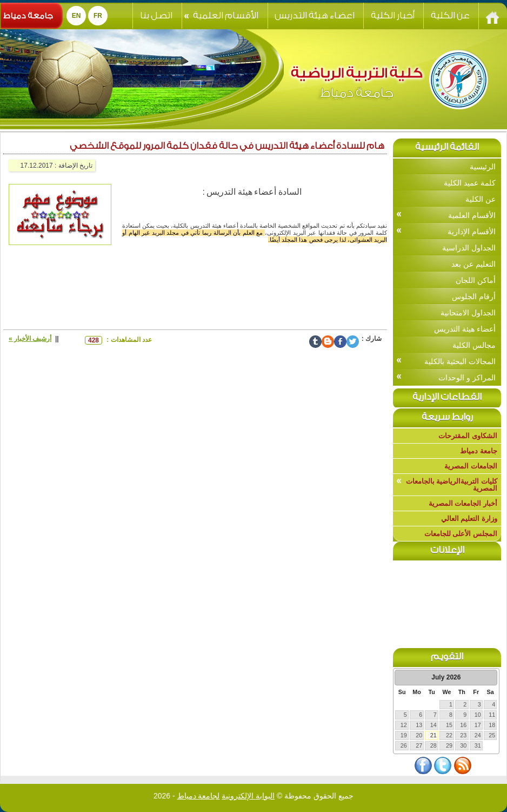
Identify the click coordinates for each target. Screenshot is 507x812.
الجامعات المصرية (471, 466)
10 (478, 715)
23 (463, 735)
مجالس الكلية (474, 345)
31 (478, 745)
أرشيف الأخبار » (30, 339)
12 (404, 725)
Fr (98, 16)
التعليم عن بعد (473, 264)
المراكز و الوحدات (446, 377)
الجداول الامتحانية (468, 313)
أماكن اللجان (476, 280)
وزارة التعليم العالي (469, 519)
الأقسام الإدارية (446, 231)
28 (433, 745)
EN (76, 16)
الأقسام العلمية (221, 15)
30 (463, 745)
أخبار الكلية (393, 15)
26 (404, 745)
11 (492, 715)
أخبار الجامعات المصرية (463, 503)
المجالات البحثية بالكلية (446, 361)
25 (492, 735)
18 (492, 725)
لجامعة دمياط (199, 796)
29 (449, 745)
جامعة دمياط (28, 16)
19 (404, 735)
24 (478, 735)
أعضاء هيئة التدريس (465, 329)
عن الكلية (450, 15)
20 (419, 735)
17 (478, 725)
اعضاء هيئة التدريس (315, 15)
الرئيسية (483, 167)
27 (419, 745)
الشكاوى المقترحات (468, 436)
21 (433, 735)
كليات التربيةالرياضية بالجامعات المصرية (447, 485)
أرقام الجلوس (474, 296)
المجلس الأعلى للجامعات (461, 534)
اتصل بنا (156, 15)
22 (449, 735)
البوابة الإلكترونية (248, 796)
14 (433, 725)
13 (419, 725)
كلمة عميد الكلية (470, 183)
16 (463, 725)
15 (449, 725)
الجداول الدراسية (469, 248)
